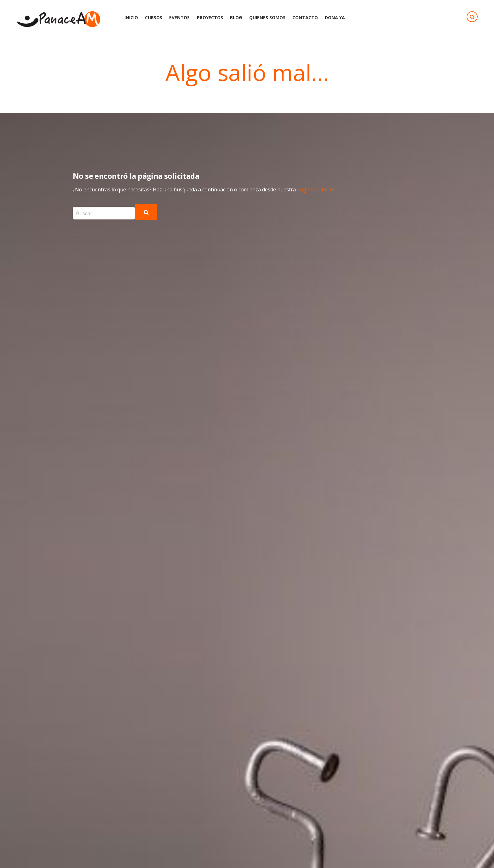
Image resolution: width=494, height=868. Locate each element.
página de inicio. (316, 189)
